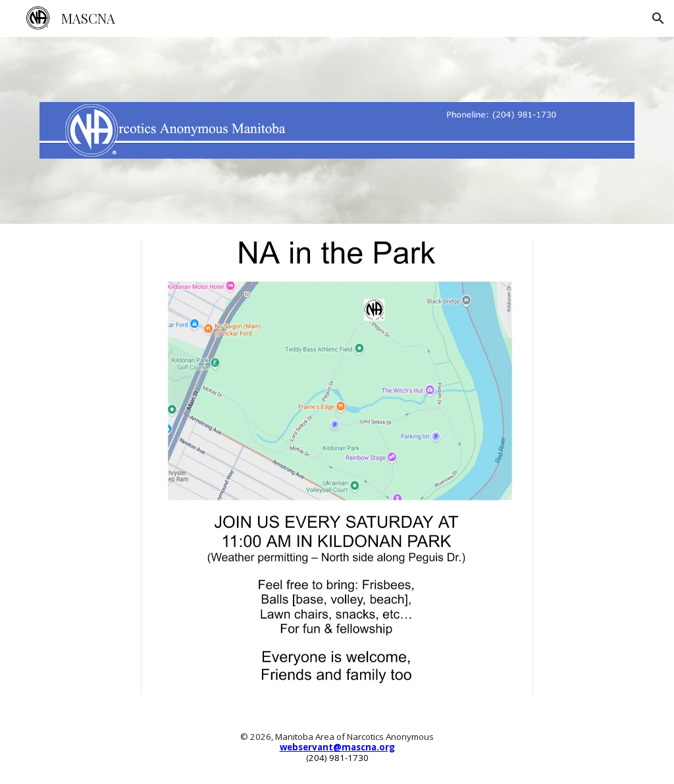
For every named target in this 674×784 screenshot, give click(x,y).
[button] (658, 18)
